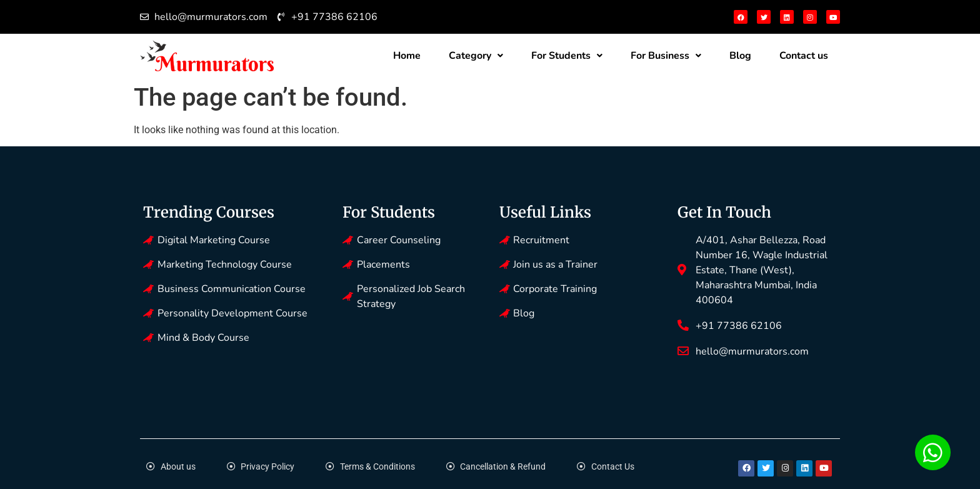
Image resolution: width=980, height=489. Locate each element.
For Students (567, 56)
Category (476, 56)
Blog (740, 56)
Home (407, 56)
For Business (666, 56)
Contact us (804, 56)
